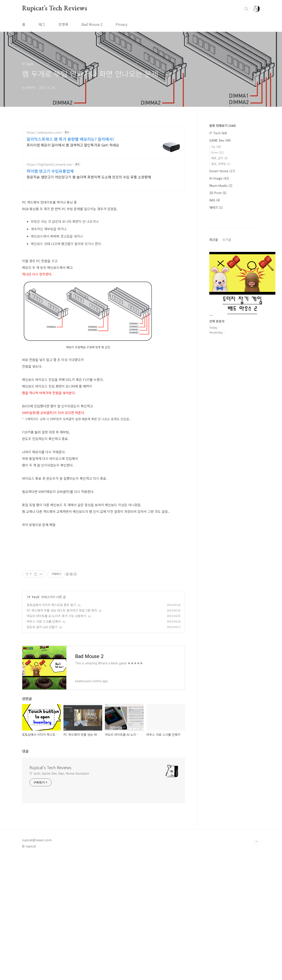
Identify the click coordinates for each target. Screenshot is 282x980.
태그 (42, 24)
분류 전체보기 (223, 126)
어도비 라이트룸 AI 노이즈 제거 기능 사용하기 (57, 678)
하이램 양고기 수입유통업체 (50, 171)
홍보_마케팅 (221, 164)
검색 (246, 9)
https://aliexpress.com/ (44, 132)
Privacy (122, 24)
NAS (215, 200)
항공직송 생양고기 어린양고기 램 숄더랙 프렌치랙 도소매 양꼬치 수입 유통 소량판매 (89, 177)
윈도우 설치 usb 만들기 (42, 689)
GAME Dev (220, 140)
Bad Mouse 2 (92, 24)
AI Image (219, 178)
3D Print (218, 193)
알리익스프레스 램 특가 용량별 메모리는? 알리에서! (70, 139)
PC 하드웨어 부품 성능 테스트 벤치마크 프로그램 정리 (62, 672)
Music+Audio (221, 186)
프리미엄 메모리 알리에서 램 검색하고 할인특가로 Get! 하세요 (73, 145)
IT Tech (33, 659)
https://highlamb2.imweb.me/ (50, 164)
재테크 (216, 207)
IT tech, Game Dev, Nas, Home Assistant (59, 835)
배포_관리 (219, 158)
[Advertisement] (104, 590)
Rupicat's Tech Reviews (55, 9)
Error (217, 152)
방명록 (63, 24)
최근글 (214, 372)
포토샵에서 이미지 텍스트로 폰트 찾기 (51, 667)
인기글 (227, 372)
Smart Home (222, 171)
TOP (256, 903)
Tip (216, 147)
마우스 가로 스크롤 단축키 (44, 683)
